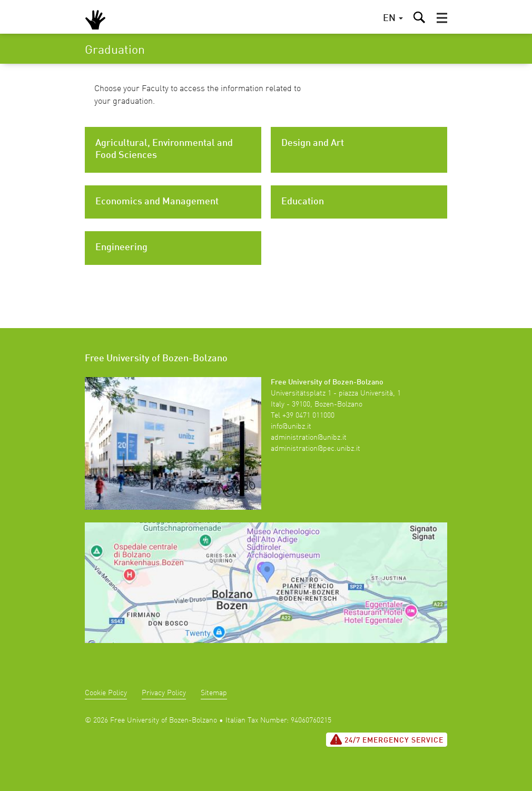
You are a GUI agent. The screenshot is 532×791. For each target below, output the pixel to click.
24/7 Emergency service (387, 739)
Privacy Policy (164, 693)
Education (303, 202)
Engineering (121, 248)
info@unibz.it (291, 427)
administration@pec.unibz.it (316, 449)
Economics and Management (157, 202)
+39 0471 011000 (308, 416)
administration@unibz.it (309, 438)
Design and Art (313, 143)
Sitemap (214, 693)
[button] (442, 18)
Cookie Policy (106, 693)
